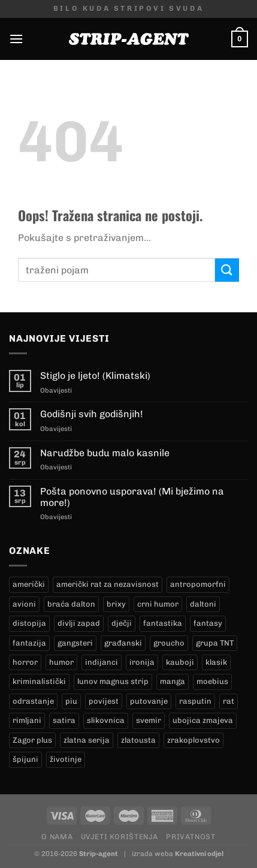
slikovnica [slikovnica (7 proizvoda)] (106, 720)
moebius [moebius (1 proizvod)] (212, 681)
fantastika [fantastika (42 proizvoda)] (163, 623)
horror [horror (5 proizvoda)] (25, 662)
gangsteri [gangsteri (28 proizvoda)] (75, 643)
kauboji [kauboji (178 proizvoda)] (180, 662)
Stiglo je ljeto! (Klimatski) (95, 376)
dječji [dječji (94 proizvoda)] (122, 623)
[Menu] (16, 39)
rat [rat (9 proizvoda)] (229, 701)
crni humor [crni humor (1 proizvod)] (158, 604)
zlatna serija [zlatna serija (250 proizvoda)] (87, 740)
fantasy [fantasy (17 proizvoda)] (208, 623)
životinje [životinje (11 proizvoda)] (66, 759)
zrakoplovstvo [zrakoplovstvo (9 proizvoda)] (193, 740)
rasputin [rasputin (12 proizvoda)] (195, 701)
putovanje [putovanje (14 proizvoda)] (149, 701)
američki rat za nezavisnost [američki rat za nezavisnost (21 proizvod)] (108, 584)
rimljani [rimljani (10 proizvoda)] (27, 720)
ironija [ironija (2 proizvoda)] (142, 662)
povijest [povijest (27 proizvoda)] (104, 701)
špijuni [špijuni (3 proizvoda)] (25, 759)
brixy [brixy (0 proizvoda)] (116, 604)
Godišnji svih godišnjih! (92, 414)
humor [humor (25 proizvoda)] (61, 662)
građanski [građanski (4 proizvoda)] (123, 643)
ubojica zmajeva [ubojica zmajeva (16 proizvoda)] (203, 720)
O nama (57, 837)
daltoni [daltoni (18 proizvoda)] (203, 604)
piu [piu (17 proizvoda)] (71, 701)
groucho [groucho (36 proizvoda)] (169, 643)
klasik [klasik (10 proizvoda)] (216, 662)
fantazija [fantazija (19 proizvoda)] (29, 643)
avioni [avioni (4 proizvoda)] (24, 604)
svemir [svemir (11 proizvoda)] (149, 720)
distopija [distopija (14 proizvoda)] (29, 623)
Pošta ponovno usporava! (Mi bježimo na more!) (132, 497)
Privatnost (191, 837)
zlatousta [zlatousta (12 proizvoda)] (138, 740)
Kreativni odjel (199, 854)
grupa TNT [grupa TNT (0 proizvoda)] (215, 643)
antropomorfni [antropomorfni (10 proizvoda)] (198, 584)
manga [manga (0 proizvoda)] (173, 681)
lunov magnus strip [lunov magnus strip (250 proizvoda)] (113, 681)
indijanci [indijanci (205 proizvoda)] (102, 662)
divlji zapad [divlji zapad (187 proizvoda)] (79, 623)
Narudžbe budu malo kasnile (105, 453)
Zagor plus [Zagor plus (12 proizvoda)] (32, 740)
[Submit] (227, 270)
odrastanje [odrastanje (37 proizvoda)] (33, 701)
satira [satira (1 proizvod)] (64, 720)
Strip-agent (99, 854)
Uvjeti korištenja (120, 837)
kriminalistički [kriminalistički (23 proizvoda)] (39, 681)
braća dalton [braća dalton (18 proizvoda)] (71, 604)
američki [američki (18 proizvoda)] (29, 584)
